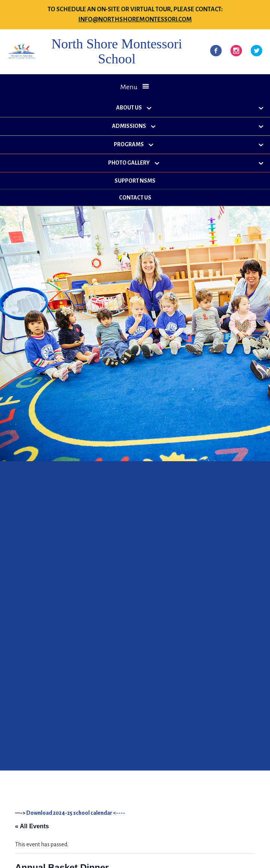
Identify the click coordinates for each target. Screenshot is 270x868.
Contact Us (135, 198)
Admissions (129, 126)
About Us (129, 108)
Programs (129, 144)
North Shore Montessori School (117, 51)
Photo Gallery (129, 163)
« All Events (32, 826)
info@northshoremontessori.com (135, 19)
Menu (129, 87)
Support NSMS (135, 181)
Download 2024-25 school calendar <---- (76, 813)
